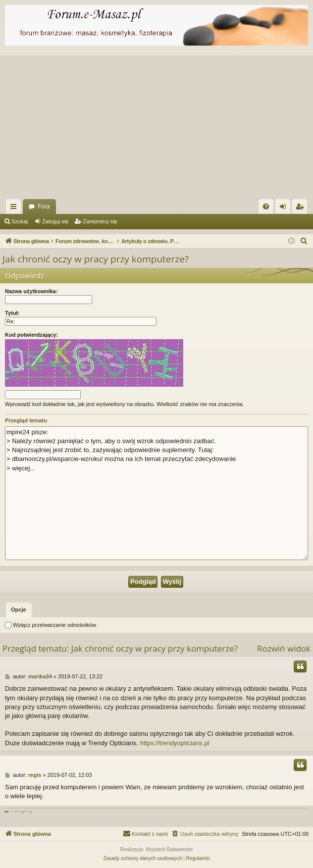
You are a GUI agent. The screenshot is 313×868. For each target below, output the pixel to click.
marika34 (40, 676)
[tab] (19, 610)
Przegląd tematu (26, 420)
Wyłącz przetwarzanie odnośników (51, 625)
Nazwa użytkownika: (31, 291)
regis (35, 775)
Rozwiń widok (284, 648)
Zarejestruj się (100, 221)
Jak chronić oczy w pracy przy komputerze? (96, 259)
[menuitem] (266, 206)
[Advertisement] (156, 125)
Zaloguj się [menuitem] (285, 208)
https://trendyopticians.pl (174, 743)
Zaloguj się (55, 221)
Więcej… (15, 208)
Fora (44, 206)
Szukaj (20, 221)
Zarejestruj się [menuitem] (302, 208)
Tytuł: (12, 313)
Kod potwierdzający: (31, 335)
